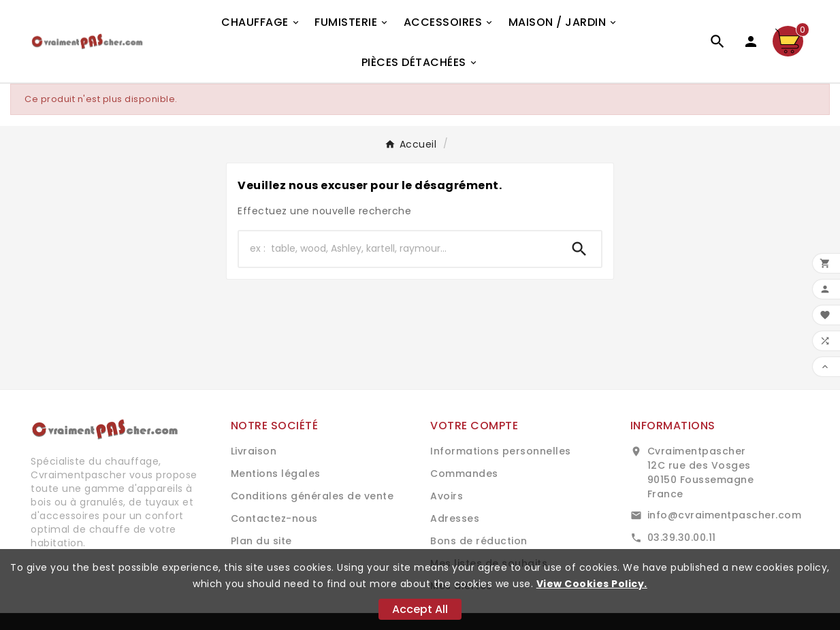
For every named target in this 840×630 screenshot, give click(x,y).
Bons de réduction (479, 541)
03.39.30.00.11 (682, 537)
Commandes (464, 474)
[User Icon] (751, 42)
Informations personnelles (501, 451)
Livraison (254, 451)
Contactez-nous (274, 518)
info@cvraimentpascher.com (725, 515)
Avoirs (447, 496)
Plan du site (261, 541)
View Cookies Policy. (592, 584)
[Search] (579, 249)
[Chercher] (398, 249)
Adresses (455, 518)
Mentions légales (276, 474)
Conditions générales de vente (312, 496)
